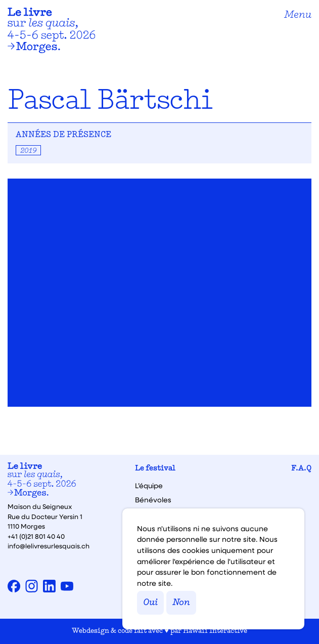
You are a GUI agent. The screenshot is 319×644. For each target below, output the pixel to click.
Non (181, 603)
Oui (150, 603)
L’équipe (149, 486)
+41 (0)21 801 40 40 (36, 536)
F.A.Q (301, 469)
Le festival (155, 469)
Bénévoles (153, 500)
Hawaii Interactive (215, 631)
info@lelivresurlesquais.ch (49, 546)
